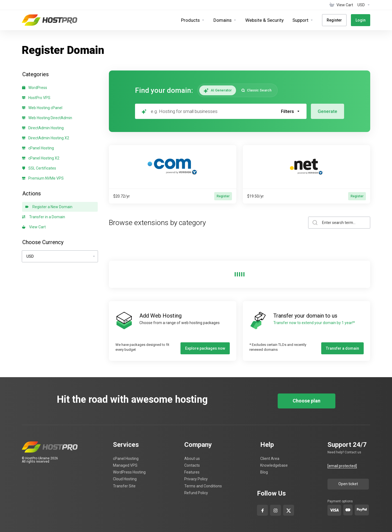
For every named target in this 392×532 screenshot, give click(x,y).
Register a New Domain (49, 207)
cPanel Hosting (38, 148)
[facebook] (263, 509)
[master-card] (348, 510)
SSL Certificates (39, 168)
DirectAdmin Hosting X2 (46, 138)
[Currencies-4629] (363, 5)
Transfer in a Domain (44, 217)
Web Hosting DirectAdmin (47, 118)
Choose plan (307, 401)
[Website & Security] (264, 20)
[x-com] (289, 509)
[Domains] (225, 20)
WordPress (35, 88)
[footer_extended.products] (193, 20)
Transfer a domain (342, 348)
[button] (290, 111)
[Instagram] (276, 509)
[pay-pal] (362, 510)
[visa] (334, 510)
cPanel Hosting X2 (41, 158)
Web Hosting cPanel (42, 108)
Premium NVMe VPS (43, 178)
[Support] (303, 20)
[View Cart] (341, 5)
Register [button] (223, 196)
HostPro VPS (36, 98)
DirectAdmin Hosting (43, 128)
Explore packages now (205, 348)
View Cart (34, 227)
